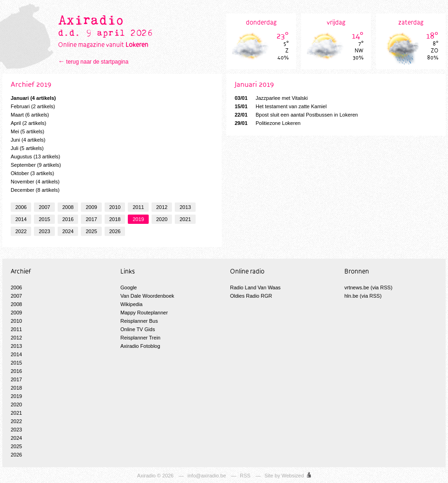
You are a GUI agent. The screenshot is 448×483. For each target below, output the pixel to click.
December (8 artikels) (35, 190)
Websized (293, 476)
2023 (44, 231)
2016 (68, 219)
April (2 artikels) (28, 123)
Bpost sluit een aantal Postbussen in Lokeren (296, 115)
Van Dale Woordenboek (147, 296)
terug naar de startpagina (97, 62)
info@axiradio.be (207, 476)
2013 (185, 207)
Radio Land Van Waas (255, 287)
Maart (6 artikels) (30, 115)
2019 (138, 219)
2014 (21, 219)
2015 (44, 219)
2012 (162, 207)
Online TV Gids (138, 329)
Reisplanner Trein (140, 338)
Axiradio (146, 476)
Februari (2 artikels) (33, 106)
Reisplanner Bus (139, 321)
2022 (21, 231)
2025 (91, 231)
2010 (115, 207)
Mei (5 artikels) (27, 131)
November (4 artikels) (35, 182)
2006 (21, 207)
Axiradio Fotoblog (140, 346)
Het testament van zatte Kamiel (281, 106)
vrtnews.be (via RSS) (368, 287)
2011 (138, 207)
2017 (91, 219)
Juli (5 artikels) (27, 148)
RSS (245, 476)
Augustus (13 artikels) (35, 157)
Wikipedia (132, 304)
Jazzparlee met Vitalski (271, 98)
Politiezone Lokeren (268, 123)
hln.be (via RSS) (363, 296)
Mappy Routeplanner (144, 313)
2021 (185, 219)
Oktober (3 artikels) (33, 173)
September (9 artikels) (36, 165)
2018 (115, 219)
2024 (68, 231)
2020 (162, 219)
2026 (115, 231)
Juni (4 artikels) (28, 140)
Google (128, 287)
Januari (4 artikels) (33, 98)
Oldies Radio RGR (251, 296)
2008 (68, 207)
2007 (44, 207)
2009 (91, 207)
